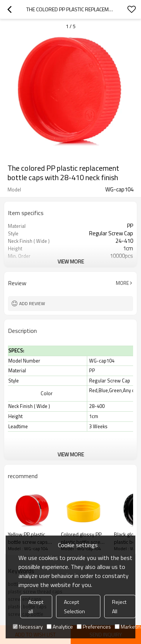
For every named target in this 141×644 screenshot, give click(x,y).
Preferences (94, 627)
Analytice (60, 627)
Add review (32, 303)
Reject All (119, 606)
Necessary (28, 627)
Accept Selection (74, 606)
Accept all (36, 606)
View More (71, 261)
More (122, 283)
